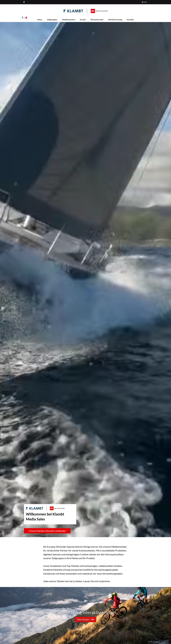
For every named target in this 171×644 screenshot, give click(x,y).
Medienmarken (69, 20)
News (40, 20)
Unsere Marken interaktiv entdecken (47, 531)
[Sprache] (145, 2)
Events (83, 20)
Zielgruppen (52, 20)
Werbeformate (97, 20)
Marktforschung (115, 20)
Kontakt (130, 20)
